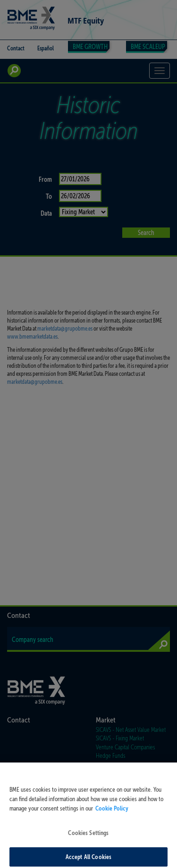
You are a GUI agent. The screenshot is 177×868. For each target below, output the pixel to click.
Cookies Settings (88, 836)
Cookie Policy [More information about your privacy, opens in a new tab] (112, 811)
